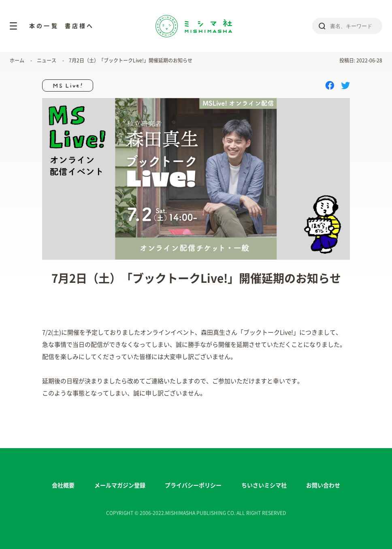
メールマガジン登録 (120, 485)
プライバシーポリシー (193, 485)
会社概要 (63, 485)
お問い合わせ (323, 485)
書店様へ (80, 26)
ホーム (17, 60)
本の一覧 (44, 26)
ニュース (47, 60)
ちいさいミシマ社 (264, 485)
